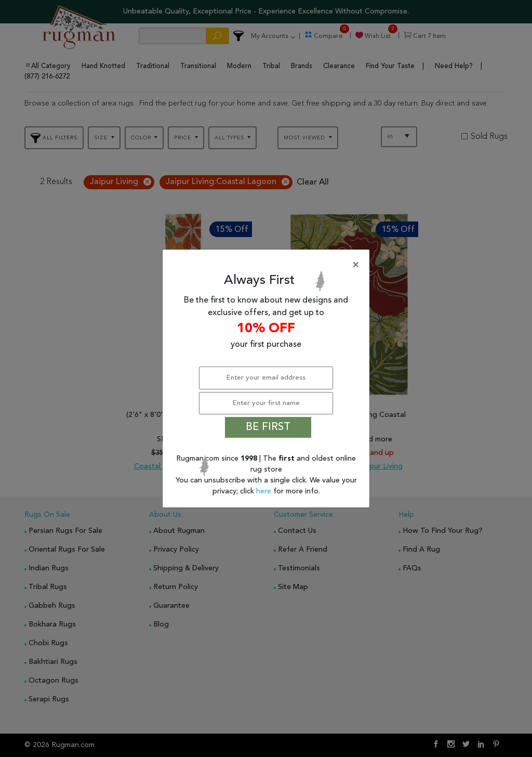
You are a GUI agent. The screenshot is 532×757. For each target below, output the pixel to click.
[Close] (268, 265)
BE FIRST (268, 427)
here (265, 491)
